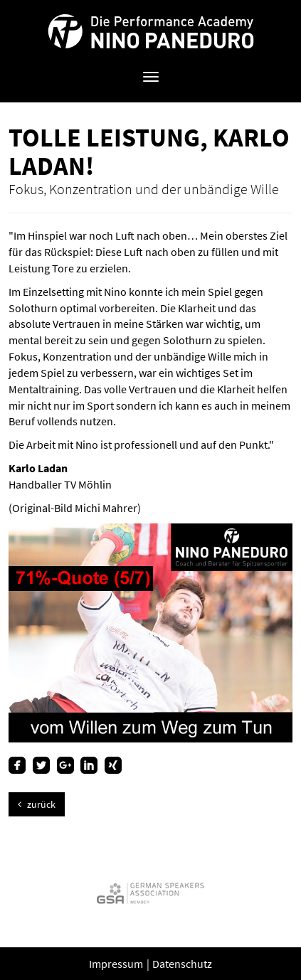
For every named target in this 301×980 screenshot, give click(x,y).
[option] (150, 893)
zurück (37, 804)
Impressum (117, 964)
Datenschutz (182, 964)
